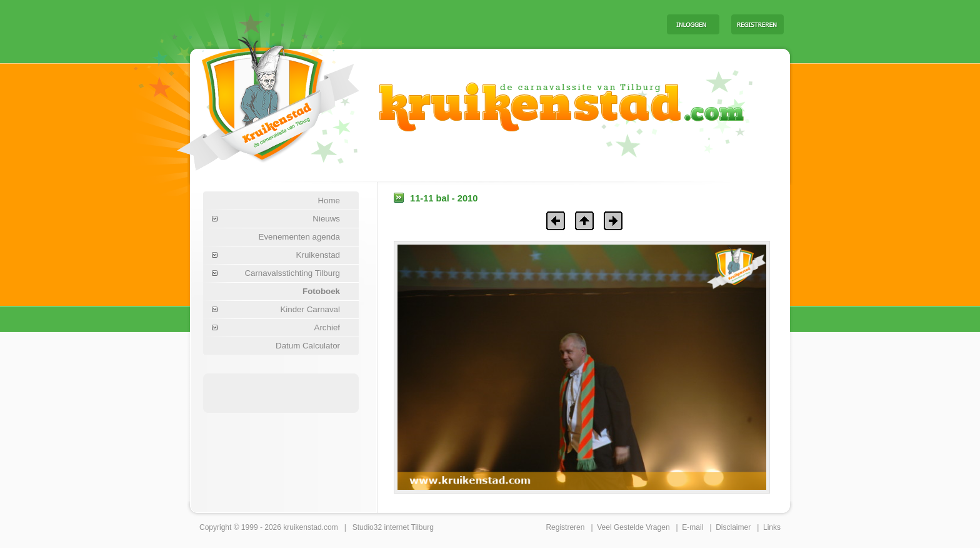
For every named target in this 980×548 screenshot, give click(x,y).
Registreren (565, 527)
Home (329, 200)
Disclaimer (733, 527)
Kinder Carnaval (310, 309)
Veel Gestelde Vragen (633, 527)
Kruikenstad (318, 255)
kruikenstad (302, 527)
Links (772, 527)
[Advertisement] (502, 24)
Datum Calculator (308, 346)
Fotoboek (321, 291)
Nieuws (326, 219)
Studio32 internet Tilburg (393, 527)
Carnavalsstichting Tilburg (292, 273)
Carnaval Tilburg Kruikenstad (247, 99)
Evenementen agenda (299, 237)
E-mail (692, 527)
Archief (327, 327)
